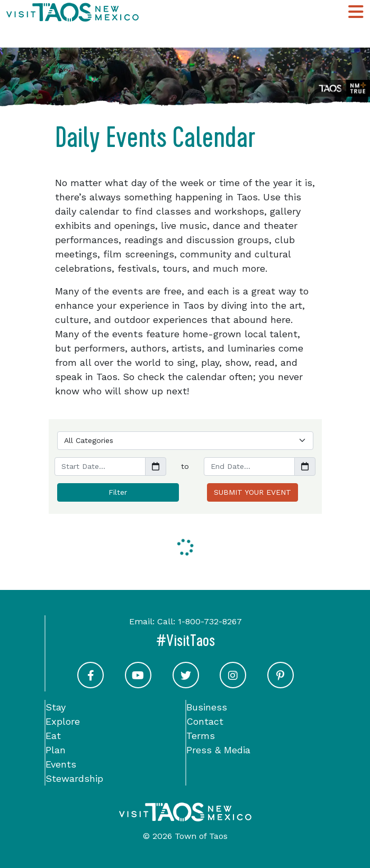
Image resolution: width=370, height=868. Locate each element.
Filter (118, 492)
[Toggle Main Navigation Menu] (356, 12)
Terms (201, 736)
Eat (53, 736)
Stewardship (74, 778)
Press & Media (218, 750)
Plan (56, 750)
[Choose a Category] (185, 441)
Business (207, 707)
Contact (205, 721)
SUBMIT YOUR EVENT (252, 492)
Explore (63, 721)
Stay (56, 707)
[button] (156, 467)
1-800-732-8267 (210, 621)
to (185, 466)
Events (61, 764)
